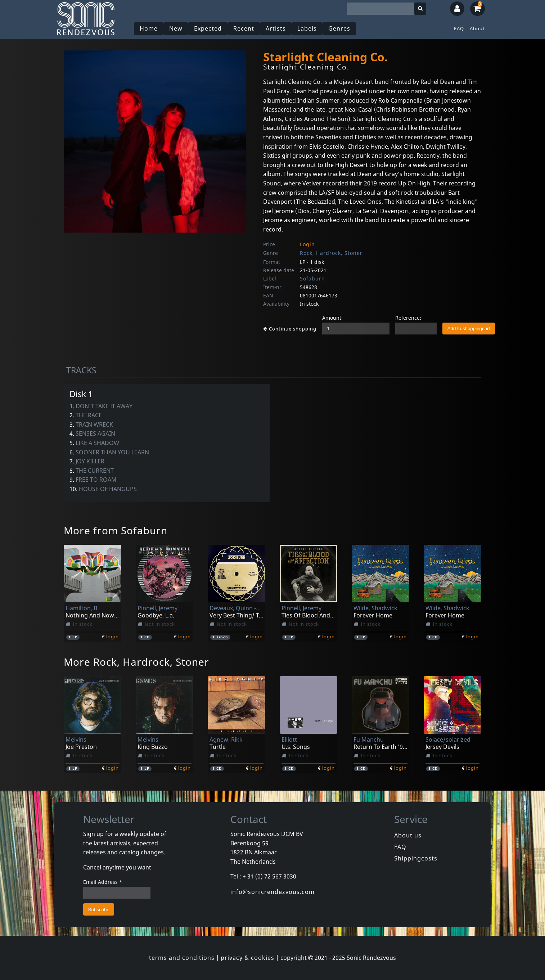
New (176, 28)
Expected (208, 28)
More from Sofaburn (116, 530)
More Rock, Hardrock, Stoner (136, 662)
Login (307, 244)
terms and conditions (182, 958)
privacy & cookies (247, 958)
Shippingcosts (416, 858)
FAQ (459, 28)
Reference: (408, 318)
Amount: (332, 318)
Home (149, 28)
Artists (276, 28)
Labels (307, 28)
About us (408, 835)
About (477, 28)
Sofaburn (312, 278)
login (112, 637)
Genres (339, 28)
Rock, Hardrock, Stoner (331, 253)
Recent (244, 28)
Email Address (103, 882)
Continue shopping (290, 329)
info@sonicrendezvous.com (272, 892)
